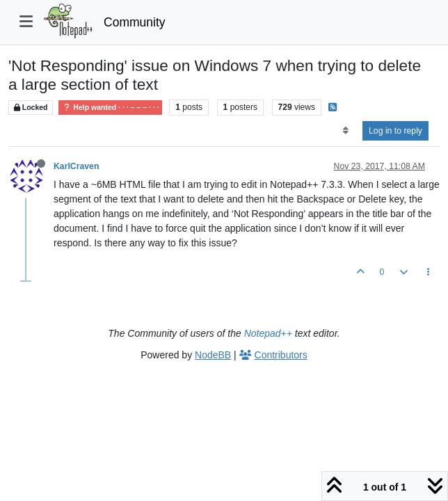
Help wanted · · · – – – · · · (110, 108)
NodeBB (213, 355)
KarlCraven (76, 166)
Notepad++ (268, 333)
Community (135, 22)
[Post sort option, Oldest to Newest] (345, 131)
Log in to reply (395, 131)
